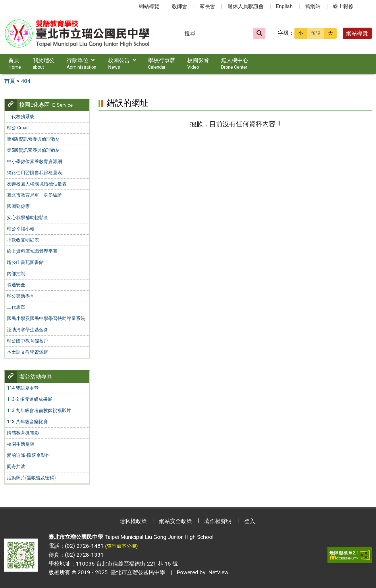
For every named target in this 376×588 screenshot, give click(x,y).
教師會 (180, 6)
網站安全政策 (176, 521)
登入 (250, 521)
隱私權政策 (133, 521)
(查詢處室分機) (122, 546)
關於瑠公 (44, 63)
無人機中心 (235, 63)
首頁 (15, 63)
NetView (218, 572)
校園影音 (198, 63)
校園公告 (122, 63)
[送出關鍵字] (259, 33)
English (284, 6)
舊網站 (313, 6)
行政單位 (81, 63)
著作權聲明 (218, 521)
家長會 (207, 6)
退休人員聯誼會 (246, 6)
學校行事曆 (162, 63)
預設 (316, 33)
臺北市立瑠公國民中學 (136, 572)
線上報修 (343, 6)
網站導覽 (149, 6)
